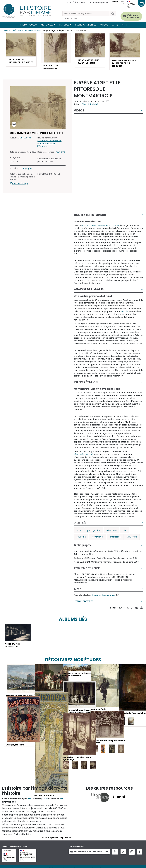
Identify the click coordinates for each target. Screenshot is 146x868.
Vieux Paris (132, 538)
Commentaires (84, 602)
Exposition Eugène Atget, (104, 596)
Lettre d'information (75, 2)
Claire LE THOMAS (90, 105)
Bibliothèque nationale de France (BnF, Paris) (49, 143)
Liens (77, 590)
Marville (125, 312)
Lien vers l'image (20, 184)
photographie (94, 531)
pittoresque (115, 538)
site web (44, 147)
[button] (21, 52)
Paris (79, 531)
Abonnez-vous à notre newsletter (89, 853)
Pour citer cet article (87, 569)
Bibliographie (83, 546)
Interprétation (86, 383)
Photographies (26, 169)
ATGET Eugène (24, 139)
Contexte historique (90, 216)
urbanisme (112, 531)
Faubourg (81, 538)
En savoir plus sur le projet (55, 839)
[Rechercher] (86, 14)
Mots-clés (47, 25)
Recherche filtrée (86, 25)
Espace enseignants (98, 2)
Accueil (7, 30)
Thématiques (28, 25)
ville (125, 531)
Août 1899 (60, 153)
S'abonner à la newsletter (131, 16)
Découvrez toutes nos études (28, 30)
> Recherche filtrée (70, 18)
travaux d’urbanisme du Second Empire (101, 226)
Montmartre (98, 538)
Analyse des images (89, 290)
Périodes (64, 25)
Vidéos (104, 25)
